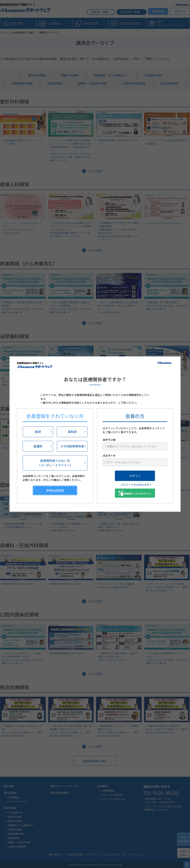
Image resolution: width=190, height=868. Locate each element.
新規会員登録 (55, 490)
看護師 (38, 446)
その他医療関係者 (72, 446)
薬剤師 (72, 432)
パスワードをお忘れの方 (135, 485)
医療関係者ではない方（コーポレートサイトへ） (55, 463)
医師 (38, 432)
